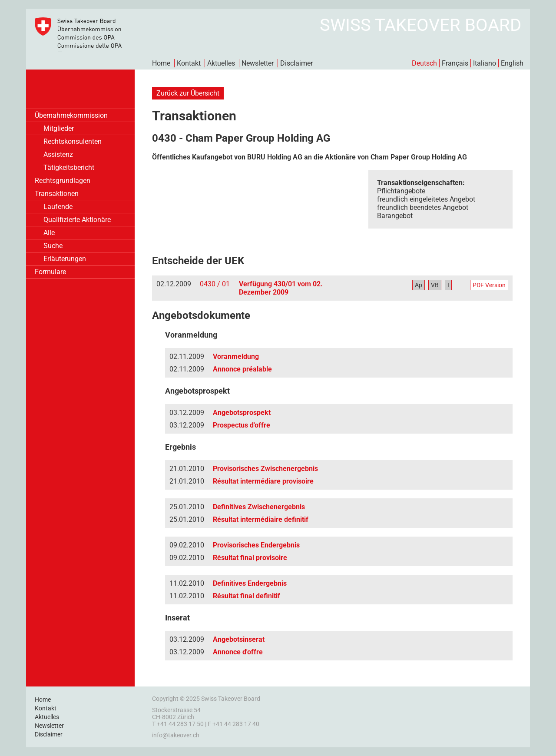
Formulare (50, 272)
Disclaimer (296, 63)
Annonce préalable (242, 369)
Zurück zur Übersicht (188, 93)
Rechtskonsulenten (73, 141)
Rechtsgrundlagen (63, 181)
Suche (53, 246)
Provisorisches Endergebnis (256, 545)
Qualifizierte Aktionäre (77, 220)
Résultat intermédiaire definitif (261, 519)
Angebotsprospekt (242, 413)
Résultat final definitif (247, 596)
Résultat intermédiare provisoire (263, 481)
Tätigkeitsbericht (69, 167)
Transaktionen (57, 194)
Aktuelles (221, 63)
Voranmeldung (236, 356)
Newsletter (258, 63)
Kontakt (189, 63)
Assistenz (58, 154)
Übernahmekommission (71, 115)
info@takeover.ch (176, 735)
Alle (49, 233)
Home (161, 63)
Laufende (58, 207)
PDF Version (489, 285)
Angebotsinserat (239, 639)
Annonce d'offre (238, 652)
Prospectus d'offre (242, 425)
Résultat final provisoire (250, 558)
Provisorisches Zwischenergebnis (265, 469)
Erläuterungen (65, 259)
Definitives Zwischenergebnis (259, 507)
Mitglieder (59, 128)
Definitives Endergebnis (250, 583)
